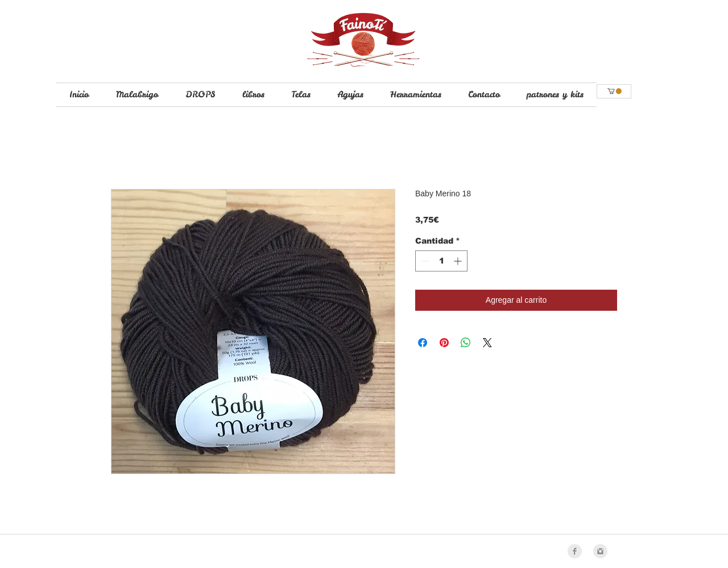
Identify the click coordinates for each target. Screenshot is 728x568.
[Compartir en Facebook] (423, 343)
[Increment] (459, 261)
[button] (615, 91)
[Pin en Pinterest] (444, 343)
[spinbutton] (441, 261)
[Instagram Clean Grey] (600, 551)
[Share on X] (487, 343)
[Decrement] (424, 261)
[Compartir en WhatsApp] (466, 343)
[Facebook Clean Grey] (575, 551)
